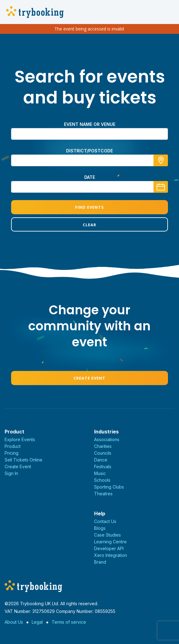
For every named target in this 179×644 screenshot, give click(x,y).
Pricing (12, 453)
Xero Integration (111, 555)
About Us (14, 622)
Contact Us (105, 521)
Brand (100, 562)
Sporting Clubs (109, 487)
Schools (102, 480)
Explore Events (20, 439)
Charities (103, 446)
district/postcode (89, 151)
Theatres (103, 494)
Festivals (103, 467)
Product (13, 446)
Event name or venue (90, 124)
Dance (101, 460)
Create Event (89, 378)
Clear (89, 225)
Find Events (89, 207)
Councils (103, 453)
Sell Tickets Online (24, 460)
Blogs (100, 528)
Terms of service (69, 622)
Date (90, 177)
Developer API (109, 548)
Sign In (11, 473)
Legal (37, 622)
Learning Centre (110, 542)
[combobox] (89, 160)
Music (100, 473)
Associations (107, 439)
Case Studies (107, 535)
